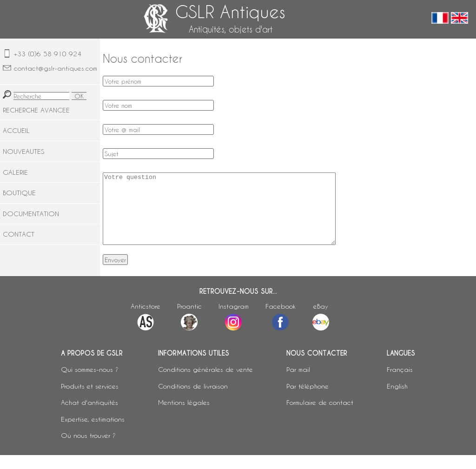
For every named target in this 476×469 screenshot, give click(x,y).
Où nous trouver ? (88, 449)
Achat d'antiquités (89, 416)
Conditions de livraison (193, 400)
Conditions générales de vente (205, 383)
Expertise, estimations (93, 433)
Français (400, 383)
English (397, 400)
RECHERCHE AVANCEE (36, 110)
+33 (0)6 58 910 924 (48, 54)
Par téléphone (307, 400)
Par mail (298, 383)
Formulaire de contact (320, 416)
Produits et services (90, 400)
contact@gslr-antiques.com (56, 68)
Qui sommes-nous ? (90, 383)
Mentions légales (184, 416)
